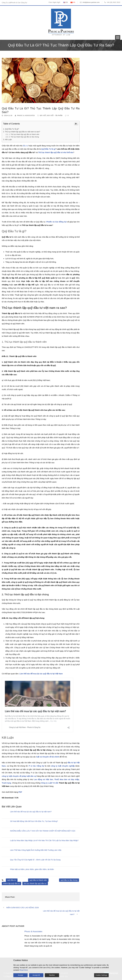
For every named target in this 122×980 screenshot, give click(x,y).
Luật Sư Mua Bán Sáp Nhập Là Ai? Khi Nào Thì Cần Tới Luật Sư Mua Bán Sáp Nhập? (44, 840)
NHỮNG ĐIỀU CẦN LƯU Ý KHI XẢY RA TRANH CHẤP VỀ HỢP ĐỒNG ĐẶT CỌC (43, 831)
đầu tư (25, 146)
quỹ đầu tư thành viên (38, 880)
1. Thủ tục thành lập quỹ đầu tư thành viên (24, 134)
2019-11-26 (8, 116)
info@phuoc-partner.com (91, 2)
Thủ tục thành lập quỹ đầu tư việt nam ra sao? (23, 132)
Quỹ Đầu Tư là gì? (12, 129)
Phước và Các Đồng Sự (56, 222)
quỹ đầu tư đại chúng (69, 880)
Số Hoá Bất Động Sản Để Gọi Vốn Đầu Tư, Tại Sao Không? (34, 821)
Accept (21, 975)
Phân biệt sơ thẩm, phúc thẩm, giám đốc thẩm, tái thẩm (32, 869)
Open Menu (118, 37)
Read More (24, 970)
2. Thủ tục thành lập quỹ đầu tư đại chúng (24, 137)
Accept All (36, 975)
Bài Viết (43, 116)
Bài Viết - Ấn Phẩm (55, 116)
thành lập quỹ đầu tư (11, 883)
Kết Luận (8, 140)
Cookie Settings (101, 975)
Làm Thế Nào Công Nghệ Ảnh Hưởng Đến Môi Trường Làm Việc (36, 850)
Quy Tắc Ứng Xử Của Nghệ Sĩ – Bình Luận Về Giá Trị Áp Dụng (35, 860)
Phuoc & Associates (26, 116)
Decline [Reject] (52, 975)
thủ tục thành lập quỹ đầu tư (35, 883)
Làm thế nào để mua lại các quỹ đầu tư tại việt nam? (31, 812)
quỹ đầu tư (12, 880)
